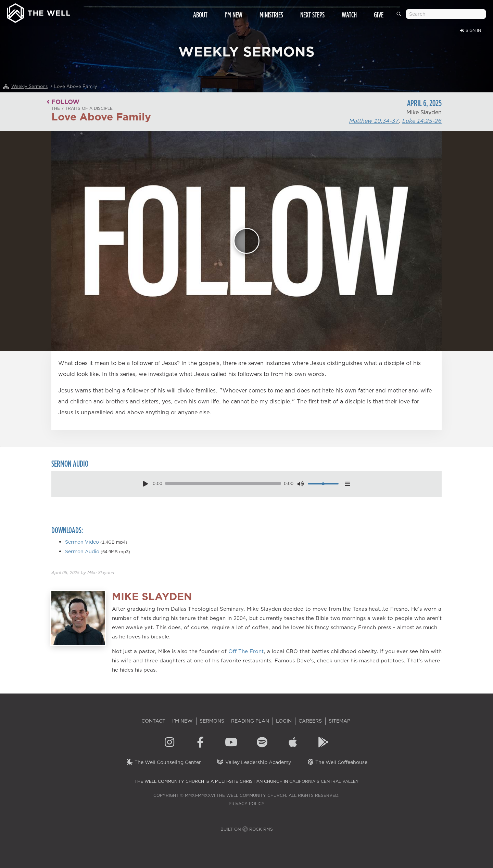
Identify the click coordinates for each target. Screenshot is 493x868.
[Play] (246, 241)
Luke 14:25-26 (422, 121)
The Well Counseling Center (163, 762)
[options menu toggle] (347, 484)
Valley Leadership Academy (254, 762)
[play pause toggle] (145, 484)
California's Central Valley (324, 781)
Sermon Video (82, 542)
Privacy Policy (247, 804)
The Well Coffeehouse (337, 762)
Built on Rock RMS (247, 829)
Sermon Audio (82, 552)
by (83, 573)
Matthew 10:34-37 (374, 121)
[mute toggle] (301, 484)
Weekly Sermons (29, 86)
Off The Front (246, 651)
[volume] (323, 484)
